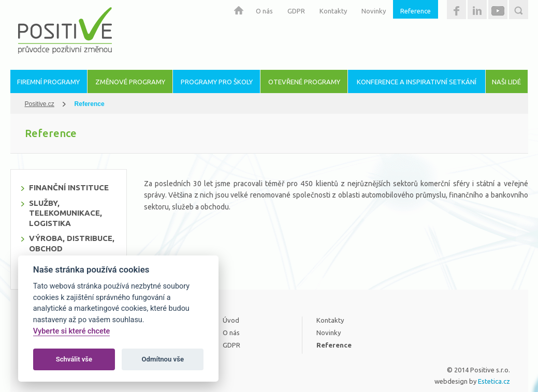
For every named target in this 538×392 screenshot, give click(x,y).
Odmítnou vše (163, 359)
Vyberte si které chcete (72, 331)
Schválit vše (74, 359)
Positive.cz (40, 104)
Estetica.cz (494, 381)
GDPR (296, 11)
